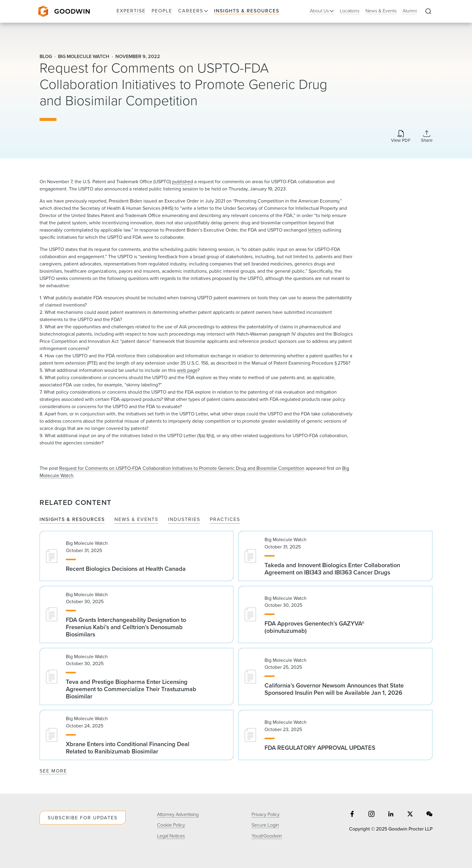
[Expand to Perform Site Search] (428, 11)
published (183, 182)
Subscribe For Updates (83, 818)
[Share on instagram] (371, 815)
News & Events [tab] (136, 520)
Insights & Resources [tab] (72, 520)
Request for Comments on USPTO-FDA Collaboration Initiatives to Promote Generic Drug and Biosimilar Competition (182, 468)
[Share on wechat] (429, 815)
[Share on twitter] (410, 815)
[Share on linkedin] (391, 815)
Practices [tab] (225, 520)
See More (53, 771)
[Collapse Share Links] (427, 136)
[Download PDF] (401, 137)
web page (187, 370)
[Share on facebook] (352, 815)
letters (315, 230)
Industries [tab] (184, 520)
